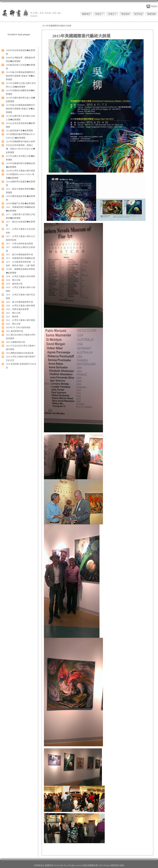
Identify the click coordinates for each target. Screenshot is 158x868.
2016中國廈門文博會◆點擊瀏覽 (20, 203)
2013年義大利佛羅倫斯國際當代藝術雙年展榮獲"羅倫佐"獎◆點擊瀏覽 (20, 109)
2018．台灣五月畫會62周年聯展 (20, 276)
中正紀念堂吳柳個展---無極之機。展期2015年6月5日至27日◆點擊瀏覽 (20, 149)
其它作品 (138, 14)
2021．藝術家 (12, 317)
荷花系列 (125, 14)
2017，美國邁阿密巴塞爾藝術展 (20, 258)
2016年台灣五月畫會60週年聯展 (20, 171)
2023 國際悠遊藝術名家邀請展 (20, 353)
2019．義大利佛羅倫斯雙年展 (19, 302)
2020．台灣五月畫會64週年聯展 (20, 306)
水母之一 (99, 14)
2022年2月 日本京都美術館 (18, 327)
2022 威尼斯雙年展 (14, 331)
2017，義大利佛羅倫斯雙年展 (19, 255)
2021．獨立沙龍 (13, 313)
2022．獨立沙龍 (13, 324)
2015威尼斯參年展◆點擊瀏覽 (19, 131)
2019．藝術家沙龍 (14, 284)
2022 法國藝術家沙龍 (16, 342)
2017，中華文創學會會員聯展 (19, 244)
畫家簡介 (86, 14)
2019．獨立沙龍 (13, 280)
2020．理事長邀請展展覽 (17, 309)
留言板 (48, 13)
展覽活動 (151, 14)
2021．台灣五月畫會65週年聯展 (20, 320)
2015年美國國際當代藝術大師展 (20, 142)
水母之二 (112, 14)
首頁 (42, 13)
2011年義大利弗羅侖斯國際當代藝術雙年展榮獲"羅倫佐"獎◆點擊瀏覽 (20, 76)
